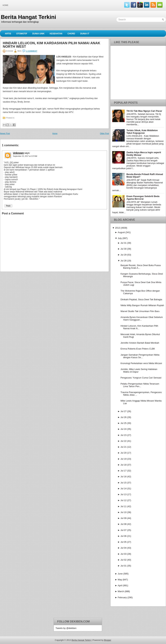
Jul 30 (124, 249)
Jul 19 (124, 459)
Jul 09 (124, 518)
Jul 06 (124, 536)
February (122, 597)
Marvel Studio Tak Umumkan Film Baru (140, 311)
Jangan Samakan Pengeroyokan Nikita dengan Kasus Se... (140, 356)
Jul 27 (124, 411)
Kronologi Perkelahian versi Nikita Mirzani (141, 363)
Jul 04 (124, 548)
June (120, 574)
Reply (8, 206)
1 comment (32, 51)
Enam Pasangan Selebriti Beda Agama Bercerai (143, 198)
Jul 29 (124, 255)
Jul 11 (124, 506)
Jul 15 (124, 483)
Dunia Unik (38, 34)
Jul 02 (124, 560)
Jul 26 (124, 417)
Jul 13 (124, 494)
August (121, 232)
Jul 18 (124, 465)
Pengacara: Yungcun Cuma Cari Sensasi (141, 378)
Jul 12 (124, 500)
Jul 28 (124, 261)
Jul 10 (124, 512)
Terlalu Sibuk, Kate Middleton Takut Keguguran (142, 132)
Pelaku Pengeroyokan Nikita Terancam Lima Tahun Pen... (140, 385)
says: (27, 153)
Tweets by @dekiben (66, 628)
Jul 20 (124, 453)
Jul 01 (124, 566)
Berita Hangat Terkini (28, 17)
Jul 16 (124, 477)
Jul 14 (124, 489)
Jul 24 (124, 429)
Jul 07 (124, 530)
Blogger (108, 640)
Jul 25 (124, 423)
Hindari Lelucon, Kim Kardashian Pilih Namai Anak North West (52, 45)
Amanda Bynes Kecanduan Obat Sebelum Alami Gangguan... (142, 318)
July (120, 238)
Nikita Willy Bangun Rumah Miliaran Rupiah (142, 305)
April (120, 585)
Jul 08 (124, 524)
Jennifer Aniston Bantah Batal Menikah (140, 343)
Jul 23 (124, 435)
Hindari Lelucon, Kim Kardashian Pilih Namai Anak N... (139, 327)
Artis (8, 34)
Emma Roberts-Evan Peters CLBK (138, 349)
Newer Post (5, 133)
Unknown (18, 153)
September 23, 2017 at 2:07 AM (25, 156)
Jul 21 (124, 447)
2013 (117, 228)
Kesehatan (56, 34)
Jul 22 (124, 441)
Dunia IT (85, 34)
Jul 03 (124, 554)
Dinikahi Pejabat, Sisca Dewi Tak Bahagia (141, 299)
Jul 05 (124, 542)
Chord (71, 34)
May (120, 580)
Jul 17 (124, 471)
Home (5, 5)
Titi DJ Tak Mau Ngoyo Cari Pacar (144, 111)
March (121, 591)
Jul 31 (124, 243)
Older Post (104, 133)
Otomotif (22, 34)
